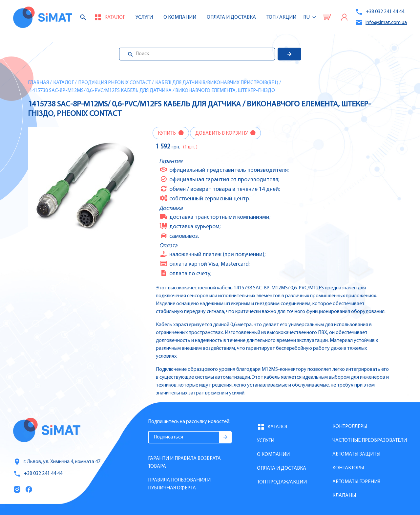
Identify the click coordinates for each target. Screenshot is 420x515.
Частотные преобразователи (370, 440)
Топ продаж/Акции (282, 482)
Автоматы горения (356, 482)
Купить (167, 133)
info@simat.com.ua (381, 22)
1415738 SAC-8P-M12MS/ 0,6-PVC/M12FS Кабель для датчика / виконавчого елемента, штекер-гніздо (152, 91)
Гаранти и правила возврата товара (184, 462)
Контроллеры (350, 427)
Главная (38, 83)
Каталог (63, 83)
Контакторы (348, 468)
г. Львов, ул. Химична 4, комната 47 (57, 462)
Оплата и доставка (231, 17)
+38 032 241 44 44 (380, 12)
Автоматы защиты (356, 454)
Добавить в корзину (222, 133)
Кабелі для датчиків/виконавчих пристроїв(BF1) (217, 83)
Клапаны (344, 496)
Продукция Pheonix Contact (115, 83)
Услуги (144, 17)
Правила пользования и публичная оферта (179, 484)
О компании (273, 455)
